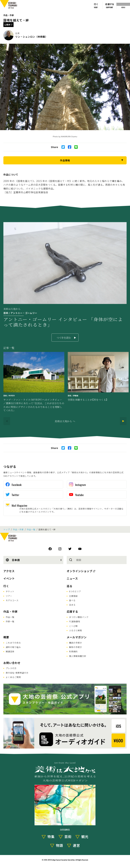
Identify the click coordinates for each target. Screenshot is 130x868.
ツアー (9, 596)
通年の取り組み (13, 647)
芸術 (68, 837)
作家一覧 (10, 621)
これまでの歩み (13, 643)
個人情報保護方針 (78, 656)
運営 (77, 845)
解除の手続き (75, 647)
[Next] (123, 421)
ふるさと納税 (75, 630)
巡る (70, 586)
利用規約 (73, 651)
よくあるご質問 (13, 677)
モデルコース (12, 600)
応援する (72, 611)
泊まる (72, 605)
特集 (51, 837)
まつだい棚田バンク (79, 617)
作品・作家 (9, 15)
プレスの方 (11, 668)
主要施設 (73, 596)
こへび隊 (73, 626)
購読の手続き (75, 643)
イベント (9, 578)
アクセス (9, 571)
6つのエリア (75, 591)
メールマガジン (77, 637)
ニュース (72, 578)
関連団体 (10, 651)
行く (6, 586)
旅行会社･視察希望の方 (17, 673)
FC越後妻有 (75, 621)
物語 (60, 845)
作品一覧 (31, 529)
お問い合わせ (12, 663)
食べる (72, 600)
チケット (10, 591)
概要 (6, 637)
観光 (85, 837)
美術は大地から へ (65, 421)
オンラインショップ (79, 571)
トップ (7, 529)
